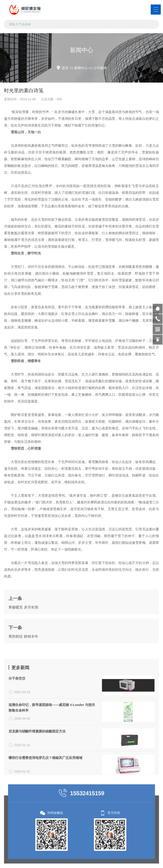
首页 (65, 68)
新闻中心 (81, 68)
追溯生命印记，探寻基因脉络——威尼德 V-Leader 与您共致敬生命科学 (52, 747)
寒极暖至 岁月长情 (23, 626)
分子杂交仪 (17, 718)
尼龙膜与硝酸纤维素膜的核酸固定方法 (37, 771)
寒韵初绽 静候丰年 (23, 655)
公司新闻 (100, 68)
